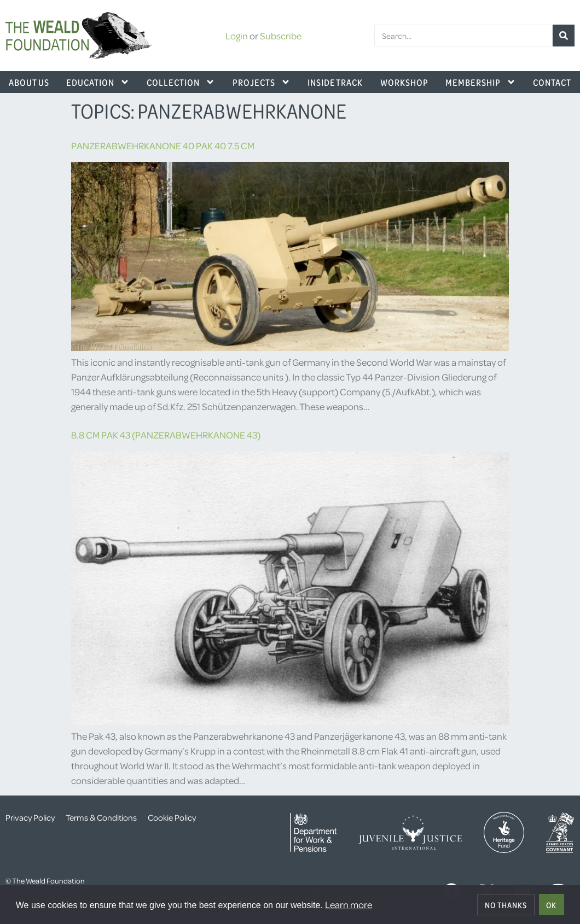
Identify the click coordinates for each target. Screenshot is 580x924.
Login (237, 36)
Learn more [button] (349, 904)
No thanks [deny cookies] (506, 905)
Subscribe (281, 36)
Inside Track (335, 82)
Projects (262, 82)
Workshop (404, 82)
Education (98, 82)
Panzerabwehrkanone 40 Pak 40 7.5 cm (163, 145)
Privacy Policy (30, 817)
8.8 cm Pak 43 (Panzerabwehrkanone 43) (166, 435)
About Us (29, 82)
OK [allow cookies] (551, 905)
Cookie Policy (172, 817)
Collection (181, 82)
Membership (481, 82)
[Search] (564, 36)
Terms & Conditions (101, 817)
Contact (552, 82)
